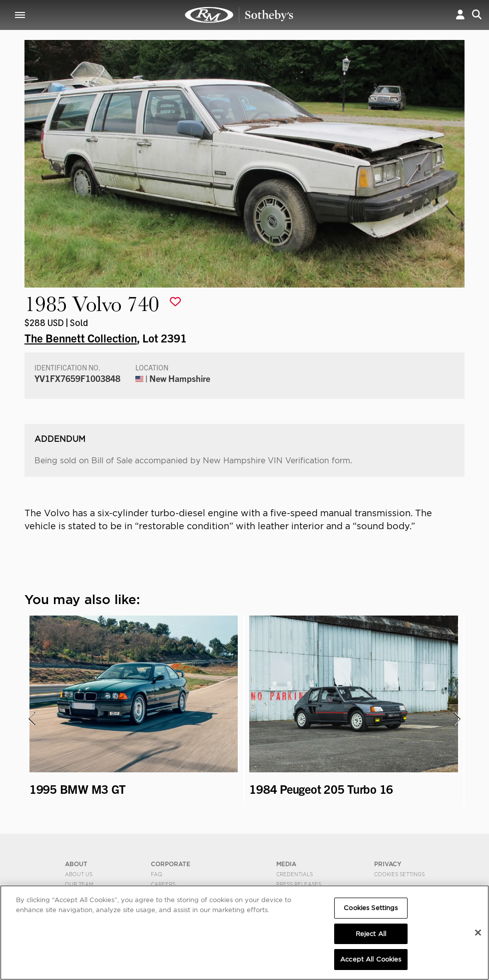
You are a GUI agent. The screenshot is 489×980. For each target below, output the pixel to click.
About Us (79, 874)
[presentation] (31, 719)
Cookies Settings (399, 874)
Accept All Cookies (371, 959)
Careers (163, 884)
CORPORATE (171, 864)
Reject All (371, 934)
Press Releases (299, 884)
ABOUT (76, 864)
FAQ (157, 874)
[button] (460, 15)
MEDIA (286, 864)
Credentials (294, 874)
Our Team (79, 884)
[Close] (478, 933)
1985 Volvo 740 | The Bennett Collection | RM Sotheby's (239, 15)
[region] (244, 933)
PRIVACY (388, 864)
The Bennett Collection (81, 337)
